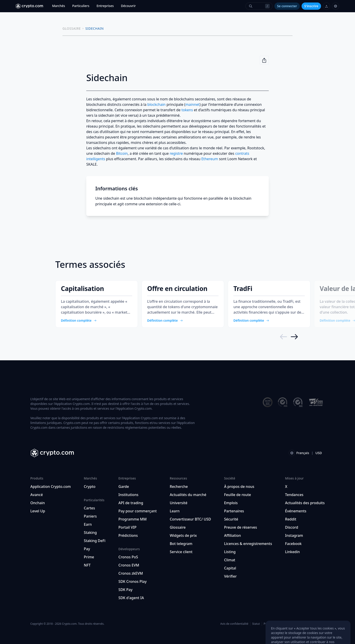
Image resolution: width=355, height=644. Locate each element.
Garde (124, 487)
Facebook (293, 544)
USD (319, 453)
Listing (230, 552)
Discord (292, 527)
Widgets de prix (183, 535)
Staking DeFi (95, 541)
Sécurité (231, 519)
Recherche (179, 487)
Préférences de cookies (278, 624)
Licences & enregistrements (248, 544)
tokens (187, 110)
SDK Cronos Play (133, 581)
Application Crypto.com (51, 487)
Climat (230, 560)
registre (176, 153)
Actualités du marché (188, 495)
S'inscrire (311, 6)
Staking (90, 533)
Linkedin (292, 552)
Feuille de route (238, 495)
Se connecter (287, 6)
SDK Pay (125, 590)
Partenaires (234, 511)
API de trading (131, 503)
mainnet (193, 104)
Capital (230, 568)
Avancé (37, 495)
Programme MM (133, 519)
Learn (175, 511)
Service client (181, 552)
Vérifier (230, 576)
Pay (87, 549)
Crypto (90, 487)
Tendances (294, 495)
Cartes (89, 508)
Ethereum (210, 159)
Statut (256, 624)
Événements (296, 511)
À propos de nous (239, 487)
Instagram (294, 535)
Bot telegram (181, 544)
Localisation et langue (311, 624)
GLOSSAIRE (72, 28)
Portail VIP (127, 527)
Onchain (38, 503)
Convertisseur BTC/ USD (190, 519)
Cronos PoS (128, 557)
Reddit (291, 519)
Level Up (38, 511)
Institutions (128, 495)
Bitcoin (122, 153)
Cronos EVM (129, 565)
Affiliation (233, 535)
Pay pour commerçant (138, 511)
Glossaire (178, 527)
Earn (88, 524)
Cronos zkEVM (131, 573)
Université (179, 503)
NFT (87, 565)
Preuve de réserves (241, 527)
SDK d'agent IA (131, 598)
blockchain (156, 104)
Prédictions (128, 535)
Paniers (90, 516)
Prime (89, 557)
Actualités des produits (305, 503)
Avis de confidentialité (234, 624)
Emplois (231, 503)
